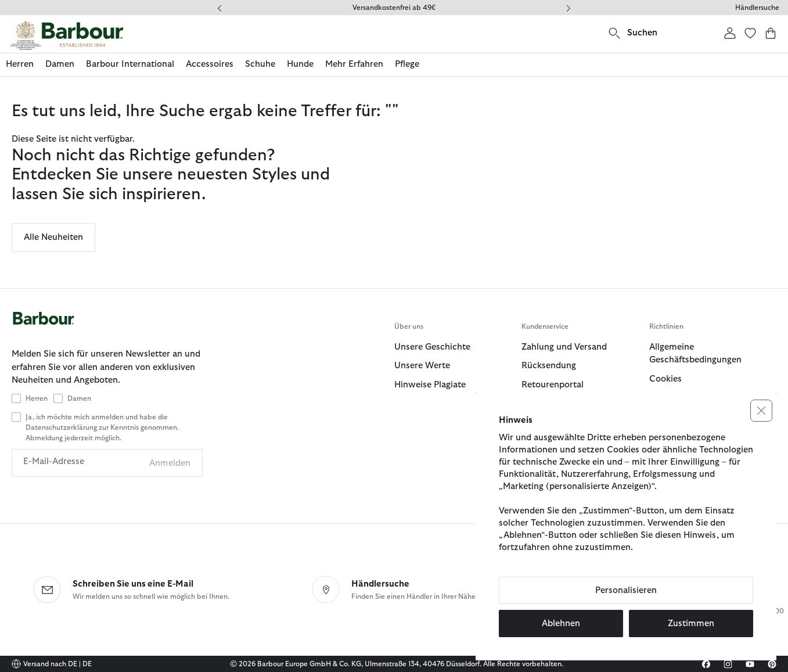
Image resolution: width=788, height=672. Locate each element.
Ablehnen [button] (561, 624)
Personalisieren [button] (626, 590)
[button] (761, 411)
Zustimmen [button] (691, 624)
